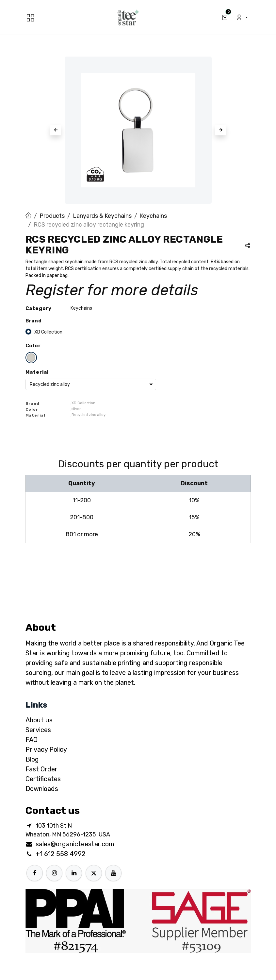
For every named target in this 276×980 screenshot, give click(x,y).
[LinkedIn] (74, 873)
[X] (94, 873)
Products (52, 216)
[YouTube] (113, 873)
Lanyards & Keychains (102, 216)
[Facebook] (35, 873)
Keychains (153, 216)
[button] (56, 130)
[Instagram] (54, 873)
